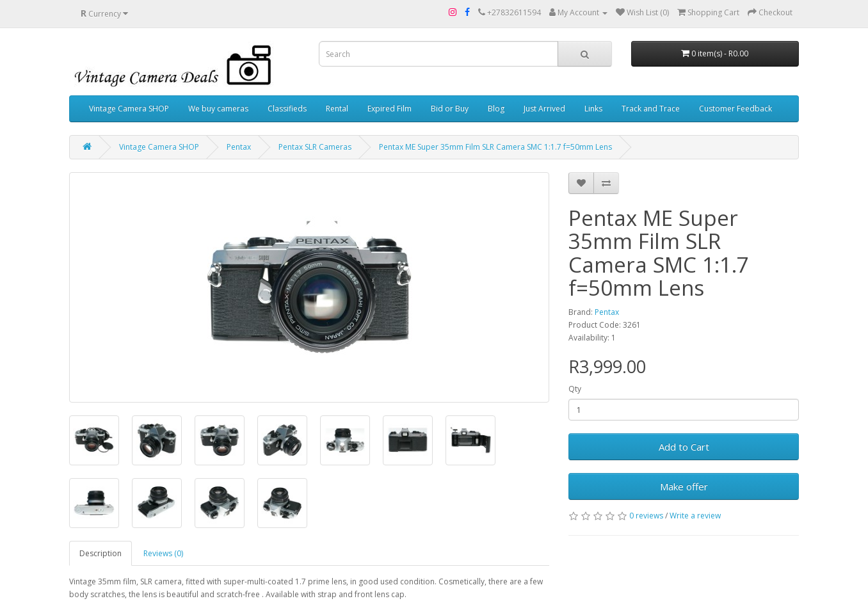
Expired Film (390, 108)
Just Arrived (544, 108)
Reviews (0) (163, 553)
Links (593, 108)
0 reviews (646, 516)
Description (100, 553)
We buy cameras (218, 108)
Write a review (695, 516)
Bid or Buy (450, 108)
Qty (575, 389)
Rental (337, 108)
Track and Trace (651, 108)
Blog (496, 108)
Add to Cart (684, 447)
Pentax (239, 147)
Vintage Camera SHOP (129, 108)
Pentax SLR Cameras (315, 147)
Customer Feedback (735, 108)
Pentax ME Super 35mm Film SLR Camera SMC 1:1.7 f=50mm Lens (495, 147)
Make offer (684, 486)
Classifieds (287, 108)
